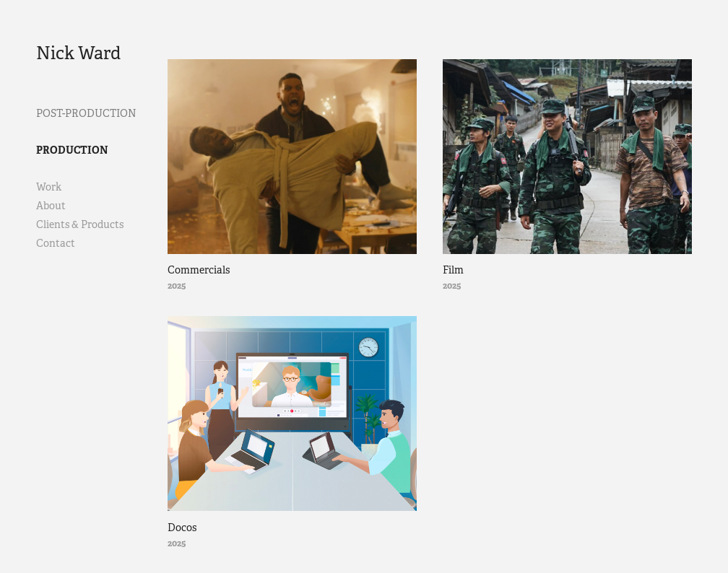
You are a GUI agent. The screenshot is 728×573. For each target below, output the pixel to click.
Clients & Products (80, 224)
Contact (56, 243)
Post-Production (86, 113)
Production (72, 150)
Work (49, 187)
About (51, 206)
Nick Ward (78, 53)
